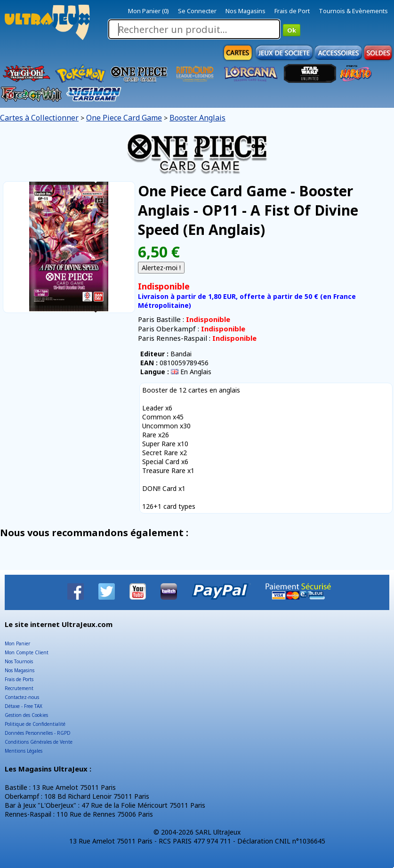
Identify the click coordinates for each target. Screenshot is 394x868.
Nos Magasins (245, 11)
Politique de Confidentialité (35, 724)
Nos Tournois (19, 661)
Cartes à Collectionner (39, 118)
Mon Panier (17, 643)
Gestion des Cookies (26, 715)
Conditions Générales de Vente (39, 742)
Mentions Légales (24, 751)
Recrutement (19, 688)
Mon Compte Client (27, 652)
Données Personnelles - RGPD (38, 733)
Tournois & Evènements (353, 11)
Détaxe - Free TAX (24, 706)
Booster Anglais (197, 118)
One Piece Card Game (124, 118)
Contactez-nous (22, 697)
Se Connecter (197, 11)
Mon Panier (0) (149, 11)
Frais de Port (292, 11)
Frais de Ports (19, 679)
